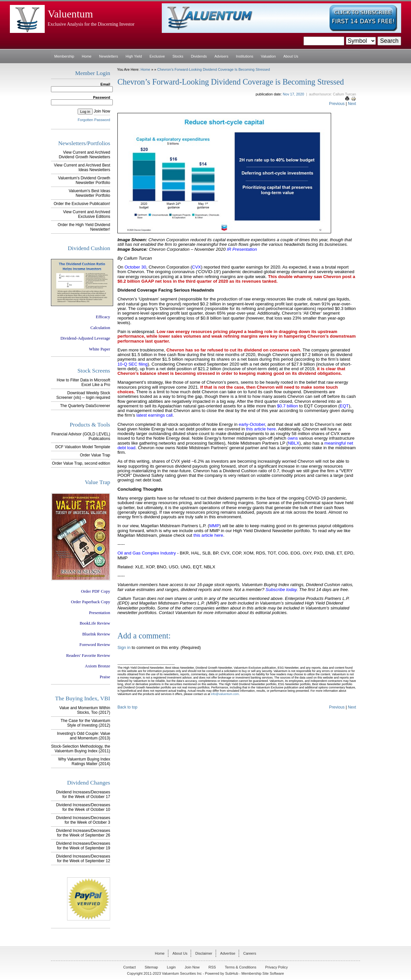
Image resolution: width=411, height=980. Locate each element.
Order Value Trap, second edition (81, 463)
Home (87, 56)
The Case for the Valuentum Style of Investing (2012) (85, 723)
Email (105, 84)
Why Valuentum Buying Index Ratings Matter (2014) (84, 761)
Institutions (245, 56)
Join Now (102, 111)
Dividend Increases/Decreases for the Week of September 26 (83, 833)
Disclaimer (204, 953)
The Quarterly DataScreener (85, 406)
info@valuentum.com (225, 694)
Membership (64, 56)
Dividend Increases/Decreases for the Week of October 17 (83, 794)
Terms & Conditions (241, 967)
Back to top (127, 707)
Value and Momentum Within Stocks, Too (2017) (85, 710)
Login (171, 967)
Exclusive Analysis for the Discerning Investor (91, 24)
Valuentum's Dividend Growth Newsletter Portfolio (84, 180)
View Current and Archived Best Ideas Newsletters (82, 168)
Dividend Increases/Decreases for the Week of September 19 (83, 846)
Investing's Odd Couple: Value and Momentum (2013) (84, 736)
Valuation (268, 56)
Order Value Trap (95, 455)
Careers (250, 953)
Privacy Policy (277, 967)
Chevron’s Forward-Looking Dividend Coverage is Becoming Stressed (214, 69)
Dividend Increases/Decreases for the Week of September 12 (83, 859)
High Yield (134, 56)
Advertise (228, 953)
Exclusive (157, 56)
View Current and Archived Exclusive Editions (87, 214)
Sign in (124, 647)
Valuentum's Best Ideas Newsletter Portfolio (89, 193)
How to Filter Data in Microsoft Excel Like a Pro (84, 382)
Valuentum (70, 14)
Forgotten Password (94, 120)
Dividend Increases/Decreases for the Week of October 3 (83, 820)
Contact (130, 967)
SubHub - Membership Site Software (255, 973)
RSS (212, 967)
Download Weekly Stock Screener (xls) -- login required (83, 395)
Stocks (178, 56)
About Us (291, 56)
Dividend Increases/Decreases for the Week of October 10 (83, 807)
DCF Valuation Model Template (83, 447)
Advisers (221, 56)
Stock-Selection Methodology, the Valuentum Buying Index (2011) (81, 749)
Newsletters (109, 56)
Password (102, 97)
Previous (337, 104)
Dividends (199, 56)
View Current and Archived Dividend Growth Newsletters (85, 155)
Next (352, 104)
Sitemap (151, 967)
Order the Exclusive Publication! (82, 204)
